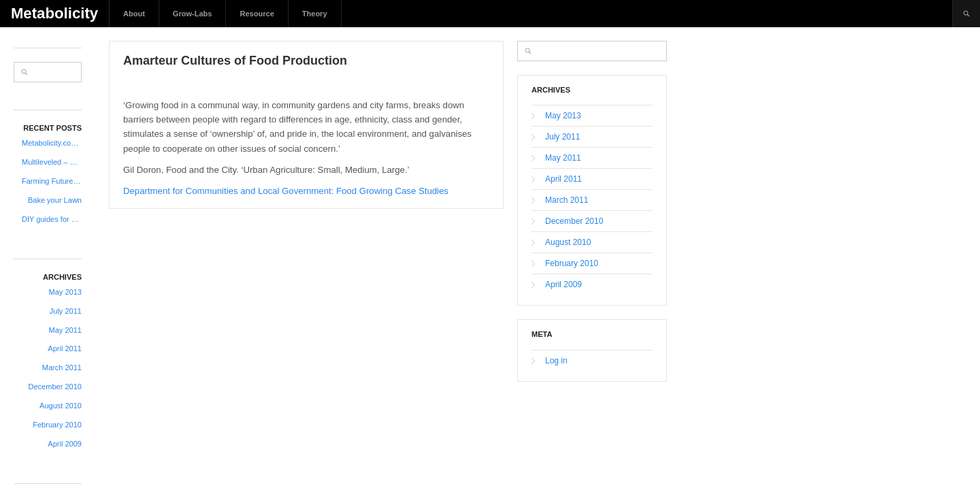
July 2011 (66, 311)
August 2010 (61, 406)
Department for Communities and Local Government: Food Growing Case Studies (286, 191)
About (134, 14)
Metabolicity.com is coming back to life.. (52, 143)
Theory (315, 14)
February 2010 (57, 425)
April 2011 (65, 348)
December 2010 (55, 387)
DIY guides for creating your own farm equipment (52, 219)
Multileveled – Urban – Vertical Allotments (52, 162)
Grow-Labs (193, 14)
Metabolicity (54, 13)
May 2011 (65, 330)
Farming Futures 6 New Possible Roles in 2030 (52, 181)
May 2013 (65, 292)
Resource (257, 14)
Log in (556, 361)
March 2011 (62, 367)
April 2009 (65, 444)
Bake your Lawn (55, 200)
